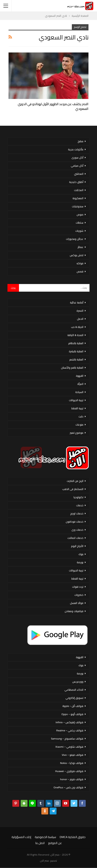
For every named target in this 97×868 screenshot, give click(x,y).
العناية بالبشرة (76, 351)
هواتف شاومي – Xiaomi (69, 747)
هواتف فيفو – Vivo (73, 755)
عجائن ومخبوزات (75, 239)
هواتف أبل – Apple (73, 706)
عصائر (80, 247)
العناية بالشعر (76, 359)
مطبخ (80, 141)
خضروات (79, 595)
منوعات (79, 425)
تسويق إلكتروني (74, 698)
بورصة (80, 562)
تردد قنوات (78, 587)
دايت (81, 416)
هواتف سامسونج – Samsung (67, 739)
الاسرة (80, 311)
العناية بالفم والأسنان (72, 368)
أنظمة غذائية (77, 303)
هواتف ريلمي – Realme (70, 730)
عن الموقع (55, 843)
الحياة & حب (77, 327)
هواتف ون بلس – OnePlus (68, 787)
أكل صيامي (77, 166)
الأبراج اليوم (77, 546)
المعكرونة (78, 198)
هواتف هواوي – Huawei (69, 771)
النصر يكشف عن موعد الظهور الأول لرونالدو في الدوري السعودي (53, 106)
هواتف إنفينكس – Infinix (69, 722)
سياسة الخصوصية (45, 837)
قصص (80, 271)
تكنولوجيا (78, 497)
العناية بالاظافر (76, 343)
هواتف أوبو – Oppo (72, 714)
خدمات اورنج (77, 513)
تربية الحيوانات (76, 400)
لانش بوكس (77, 255)
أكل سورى (77, 158)
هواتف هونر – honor (72, 779)
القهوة (80, 376)
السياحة (79, 392)
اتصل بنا (40, 843)
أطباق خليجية (76, 182)
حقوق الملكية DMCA (73, 837)
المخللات (79, 190)
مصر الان (45, 861)
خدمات (80, 505)
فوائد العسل (77, 603)
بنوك (81, 554)
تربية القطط (77, 408)
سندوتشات (78, 206)
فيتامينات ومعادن (74, 611)
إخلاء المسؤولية (21, 837)
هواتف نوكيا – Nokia (72, 763)
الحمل (80, 319)
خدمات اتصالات (75, 538)
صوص (80, 214)
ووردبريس (78, 682)
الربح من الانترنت (75, 481)
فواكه (80, 263)
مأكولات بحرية (76, 149)
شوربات (79, 231)
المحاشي (79, 174)
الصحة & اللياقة (75, 335)
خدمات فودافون (75, 522)
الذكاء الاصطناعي (74, 690)
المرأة (80, 384)
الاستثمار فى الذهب (73, 489)
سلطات (80, 223)
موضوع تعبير (77, 433)
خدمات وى (77, 530)
